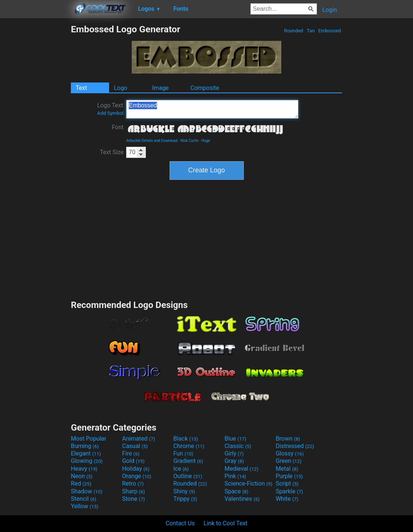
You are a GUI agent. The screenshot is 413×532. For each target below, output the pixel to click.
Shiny (184, 491)
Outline (188, 476)
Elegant (86, 453)
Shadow (87, 491)
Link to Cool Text (226, 523)
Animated (139, 439)
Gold (133, 461)
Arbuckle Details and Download (152, 141)
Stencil (83, 499)
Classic (238, 446)
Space (236, 491)
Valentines (242, 499)
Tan (311, 31)
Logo (121, 88)
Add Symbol (110, 113)
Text (81, 88)
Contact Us (180, 523)
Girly (234, 453)
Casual (135, 446)
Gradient (188, 461)
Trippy (185, 499)
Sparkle (289, 491)
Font (118, 127)
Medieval (242, 469)
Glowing (87, 461)
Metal (287, 469)
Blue (235, 439)
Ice (181, 469)
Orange (137, 476)
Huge (206, 141)
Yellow (85, 506)
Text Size (112, 152)
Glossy (290, 453)
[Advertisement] (35, 135)
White (287, 499)
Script (287, 484)
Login (330, 10)
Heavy (84, 469)
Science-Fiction (248, 484)
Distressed (295, 446)
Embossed (330, 31)
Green (289, 461)
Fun (183, 453)
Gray (234, 461)
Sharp (134, 491)
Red (81, 484)
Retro (133, 484)
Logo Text (110, 109)
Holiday (136, 469)
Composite (205, 88)
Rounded (294, 31)
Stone (133, 499)
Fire (131, 453)
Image (160, 88)
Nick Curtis (189, 141)
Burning (85, 446)
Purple (289, 476)
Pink (235, 476)
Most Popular (89, 439)
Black (186, 439)
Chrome (189, 446)
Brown (288, 439)
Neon (82, 476)
